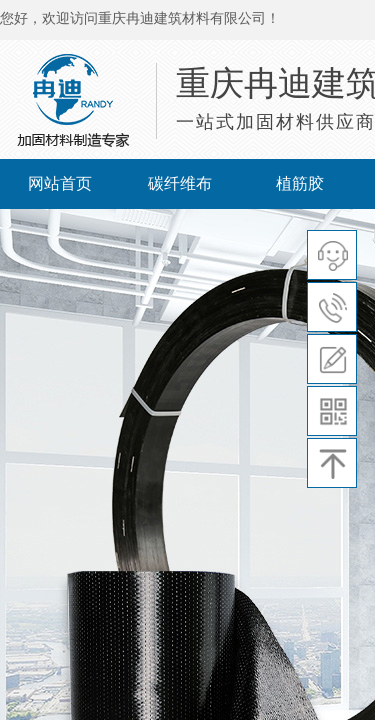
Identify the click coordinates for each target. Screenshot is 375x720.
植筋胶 (300, 183)
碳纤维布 (180, 183)
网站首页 (60, 183)
